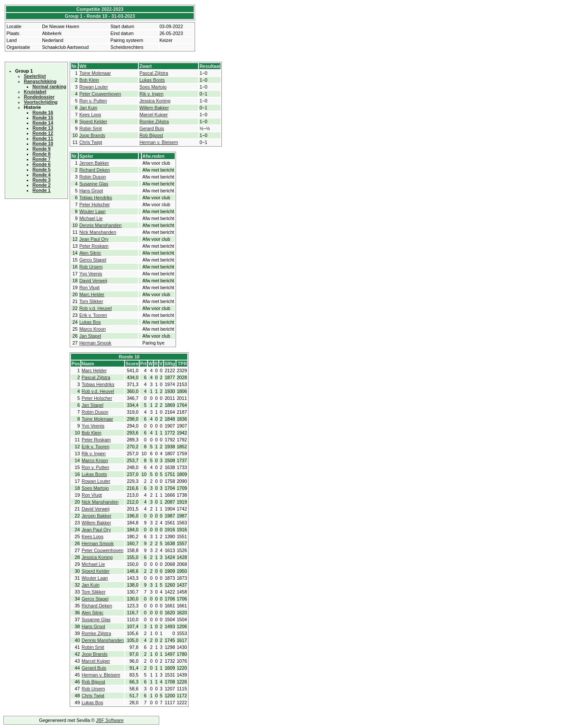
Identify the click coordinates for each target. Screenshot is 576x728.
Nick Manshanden (98, 232)
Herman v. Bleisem (158, 142)
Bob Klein (89, 80)
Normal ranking (49, 86)
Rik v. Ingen (151, 94)
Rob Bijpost (151, 135)
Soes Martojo (153, 87)
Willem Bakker (154, 108)
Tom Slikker (91, 301)
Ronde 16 (43, 112)
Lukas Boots (152, 80)
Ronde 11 (43, 138)
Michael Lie (91, 218)
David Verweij (93, 281)
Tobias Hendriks (96, 198)
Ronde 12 (43, 133)
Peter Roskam (94, 246)
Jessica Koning (155, 101)
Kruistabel (35, 92)
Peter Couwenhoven (100, 94)
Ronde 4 (42, 175)
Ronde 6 (42, 164)
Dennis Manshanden (100, 225)
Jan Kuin (88, 108)
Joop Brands (92, 135)
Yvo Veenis (91, 274)
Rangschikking (40, 81)
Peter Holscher (94, 204)
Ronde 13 (43, 128)
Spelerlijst (35, 76)
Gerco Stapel (93, 260)
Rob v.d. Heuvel (95, 308)
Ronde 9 (42, 149)
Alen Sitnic (90, 253)
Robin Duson (93, 177)
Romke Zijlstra (154, 121)
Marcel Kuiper (154, 115)
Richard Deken (94, 170)
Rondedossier (39, 97)
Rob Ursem (91, 267)
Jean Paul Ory (94, 239)
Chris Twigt (91, 142)
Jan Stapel (90, 336)
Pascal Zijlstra (154, 73)
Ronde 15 (43, 118)
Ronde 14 (43, 123)
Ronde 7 (42, 159)
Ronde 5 (42, 169)
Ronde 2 (42, 185)
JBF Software (110, 720)
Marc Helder (92, 294)
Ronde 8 (42, 154)
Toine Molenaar (95, 73)
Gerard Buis (152, 128)
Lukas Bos (90, 322)
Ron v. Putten (93, 101)
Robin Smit (90, 128)
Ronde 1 (42, 190)
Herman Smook (95, 343)
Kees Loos (90, 115)
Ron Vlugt (89, 287)
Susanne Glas (94, 184)
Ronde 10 (43, 144)
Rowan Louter (93, 87)
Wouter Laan (92, 211)
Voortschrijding (41, 102)
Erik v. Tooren (93, 315)
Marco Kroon (92, 329)
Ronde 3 (42, 180)
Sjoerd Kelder (93, 121)
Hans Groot (91, 191)
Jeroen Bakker (94, 163)
